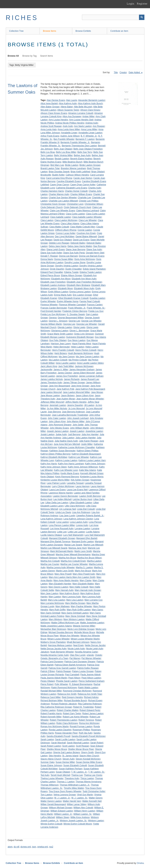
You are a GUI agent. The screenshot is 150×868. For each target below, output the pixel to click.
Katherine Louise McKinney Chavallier (77, 447)
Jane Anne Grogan (80, 386)
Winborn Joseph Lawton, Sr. (73, 821)
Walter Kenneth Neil (92, 801)
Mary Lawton (55, 597)
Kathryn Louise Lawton (66, 460)
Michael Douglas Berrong (61, 632)
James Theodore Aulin (51, 383)
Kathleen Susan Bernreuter (62, 451)
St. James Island (70, 756)
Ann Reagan (99, 126)
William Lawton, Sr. (83, 814)
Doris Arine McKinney (85, 259)
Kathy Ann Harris (49, 464)
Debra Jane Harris (57, 246)
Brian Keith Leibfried (80, 172)
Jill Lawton (89, 405)
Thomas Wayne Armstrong (88, 782)
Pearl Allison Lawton (91, 678)
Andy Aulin (68, 126)
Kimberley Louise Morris (92, 477)
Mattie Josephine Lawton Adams (56, 626)
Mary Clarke (85, 580)
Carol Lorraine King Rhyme (59, 178)
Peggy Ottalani (48, 681)
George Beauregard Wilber (71, 318)
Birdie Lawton (72, 165)
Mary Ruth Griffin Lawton (79, 610)
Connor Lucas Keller (66, 233)
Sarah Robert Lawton (51, 746)
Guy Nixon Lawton (77, 340)
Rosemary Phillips (81, 730)
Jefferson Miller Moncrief (52, 402)
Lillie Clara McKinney (75, 506)
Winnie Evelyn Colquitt (51, 824)
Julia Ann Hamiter (90, 434)
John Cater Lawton (57, 418)
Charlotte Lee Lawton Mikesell (63, 201)
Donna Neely (47, 259)
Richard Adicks (91, 697)
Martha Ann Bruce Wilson (89, 558)
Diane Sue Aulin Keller (51, 253)
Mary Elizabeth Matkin (83, 584)
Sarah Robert (97, 743)
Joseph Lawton (77, 431)
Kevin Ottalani (47, 477)
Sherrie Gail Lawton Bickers (67, 752)
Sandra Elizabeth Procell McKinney (88, 736)
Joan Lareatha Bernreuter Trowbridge (70, 415)
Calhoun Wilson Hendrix (77, 175)
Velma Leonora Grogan (65, 795)
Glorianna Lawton (60, 331)
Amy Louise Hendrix (58, 120)
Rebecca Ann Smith (67, 694)
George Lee (74, 321)
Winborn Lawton (96, 821)
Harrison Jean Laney (61, 344)
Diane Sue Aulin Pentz (74, 253)
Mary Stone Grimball (75, 616)
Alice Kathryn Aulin (68, 103)
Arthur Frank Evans (50, 136)
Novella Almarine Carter (86, 652)
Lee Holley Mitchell (62, 499)
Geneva (53, 318)
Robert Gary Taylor (72, 714)
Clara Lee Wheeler (88, 220)
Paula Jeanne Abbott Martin (54, 678)
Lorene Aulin (82, 525)
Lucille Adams (93, 532)
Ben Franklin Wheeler (64, 139)
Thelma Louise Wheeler (52, 778)
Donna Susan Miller (64, 259)
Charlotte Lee (84, 198)
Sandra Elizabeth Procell (58, 736)
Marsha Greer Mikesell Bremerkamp (73, 555)
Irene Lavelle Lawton (66, 363)
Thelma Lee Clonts (93, 775)
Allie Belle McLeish (83, 107)
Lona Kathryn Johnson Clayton (78, 519)
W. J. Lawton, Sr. (79, 798)
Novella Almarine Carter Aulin (55, 655)
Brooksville (46, 175)
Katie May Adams (87, 470)
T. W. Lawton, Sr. (96, 772)
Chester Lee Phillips (89, 201)
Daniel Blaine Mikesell (86, 237)
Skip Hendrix (55, 756)
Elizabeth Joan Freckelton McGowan (84, 282)
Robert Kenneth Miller (51, 717)
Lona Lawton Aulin (79, 522)
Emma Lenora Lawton (80, 292)
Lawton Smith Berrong (90, 496)
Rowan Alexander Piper (66, 733)
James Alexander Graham (82, 370)
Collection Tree (16, 31)
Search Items (47, 56)
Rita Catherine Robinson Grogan (56, 707)
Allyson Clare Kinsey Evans (54, 113)
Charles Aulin (95, 188)
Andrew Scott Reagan (51, 126)
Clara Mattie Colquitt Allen (83, 227)
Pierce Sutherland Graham (91, 681)
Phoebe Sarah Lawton (67, 681)
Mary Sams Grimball (50, 613)
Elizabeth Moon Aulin (84, 288)
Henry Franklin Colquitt (63, 350)
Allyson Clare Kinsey (90, 110)
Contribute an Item (119, 31)
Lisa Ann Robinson (81, 512)
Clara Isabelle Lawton (61, 217)
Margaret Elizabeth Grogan (62, 538)
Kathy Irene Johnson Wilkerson (83, 467)
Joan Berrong (54, 412)
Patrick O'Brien (48, 671)
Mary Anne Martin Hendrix (66, 580)
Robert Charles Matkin (68, 710)
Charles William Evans (81, 194)
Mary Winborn (56, 619)
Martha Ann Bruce (67, 558)
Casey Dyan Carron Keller (83, 185)
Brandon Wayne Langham (73, 168)
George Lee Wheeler (91, 321)
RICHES (22, 18)
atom (10, 847)
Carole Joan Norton (83, 178)
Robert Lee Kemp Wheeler (75, 717)
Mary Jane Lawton (49, 593)
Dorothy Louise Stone (75, 262)
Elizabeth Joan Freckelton (53, 282)
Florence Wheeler (49, 305)
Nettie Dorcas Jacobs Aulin (54, 649)
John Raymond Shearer (60, 425)
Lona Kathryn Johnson (51, 519)
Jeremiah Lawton (58, 405)
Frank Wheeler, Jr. (77, 308)
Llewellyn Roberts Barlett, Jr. (90, 516)
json (34, 847)
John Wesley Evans (59, 428)
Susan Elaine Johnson (51, 765)
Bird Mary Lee (57, 165)
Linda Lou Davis (63, 512)
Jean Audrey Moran (66, 399)
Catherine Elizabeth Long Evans (72, 188)
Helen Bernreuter (61, 347)
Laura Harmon (83, 486)
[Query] (113, 17)
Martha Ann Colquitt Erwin (73, 561)
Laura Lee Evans (57, 490)
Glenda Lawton (65, 327)
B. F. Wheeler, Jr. (89, 136)
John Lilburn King (57, 421)
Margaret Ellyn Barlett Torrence (56, 542)
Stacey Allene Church (51, 759)
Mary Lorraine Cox (93, 600)
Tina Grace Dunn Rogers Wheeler (65, 791)
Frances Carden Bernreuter (54, 308)
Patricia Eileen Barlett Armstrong (70, 665)
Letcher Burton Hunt (82, 499)
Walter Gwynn (96, 798)
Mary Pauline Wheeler (81, 606)
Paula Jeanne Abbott (90, 675)
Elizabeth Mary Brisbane (78, 285)
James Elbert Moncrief (84, 373)
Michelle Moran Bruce (84, 632)
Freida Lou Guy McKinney (53, 314)
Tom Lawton (46, 795)
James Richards (72, 379)
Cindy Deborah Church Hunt (77, 207)
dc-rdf (17, 847)
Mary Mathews (62, 606)
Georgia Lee (69, 324)
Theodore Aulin (72, 778)
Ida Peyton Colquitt (78, 360)
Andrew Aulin (92, 123)
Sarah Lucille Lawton (65, 739)
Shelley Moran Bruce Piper (81, 749)
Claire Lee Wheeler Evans (62, 211)
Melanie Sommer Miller (84, 626)
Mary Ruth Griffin (57, 610)
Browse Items (50, 31)
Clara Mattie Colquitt (59, 227)
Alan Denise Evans (56, 100)
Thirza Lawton (87, 778)
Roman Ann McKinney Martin (55, 726)
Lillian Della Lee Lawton (57, 503)
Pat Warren (75, 658)
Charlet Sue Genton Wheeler (63, 198)
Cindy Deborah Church (52, 207)
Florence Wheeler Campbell (72, 305)
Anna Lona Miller (89, 129)
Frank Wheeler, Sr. (96, 308)
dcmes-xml (26, 847)
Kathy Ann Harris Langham (71, 464)
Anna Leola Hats (49, 129)
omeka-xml (43, 847)
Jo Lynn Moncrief (76, 408)
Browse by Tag (30, 56)
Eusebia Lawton (97, 298)
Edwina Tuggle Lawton (91, 272)
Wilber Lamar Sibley (77, 804)
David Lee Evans (81, 240)
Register (142, 4)
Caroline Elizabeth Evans (69, 181)
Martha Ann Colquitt (50, 561)
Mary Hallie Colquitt (79, 587)
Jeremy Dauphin (75, 405)
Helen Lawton (78, 347)
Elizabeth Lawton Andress (53, 285)
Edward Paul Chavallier (52, 272)
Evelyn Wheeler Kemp (68, 301)
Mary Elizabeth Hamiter (60, 584)
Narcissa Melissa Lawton (60, 645)
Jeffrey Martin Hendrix (76, 402)
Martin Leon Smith (65, 571)
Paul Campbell (72, 675)
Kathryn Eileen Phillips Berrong (56, 454)
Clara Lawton (47, 220)
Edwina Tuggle (71, 272)
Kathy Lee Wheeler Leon (66, 470)
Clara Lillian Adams (70, 224)
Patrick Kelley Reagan (88, 668)
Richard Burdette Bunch (75, 701)
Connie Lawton (85, 230)
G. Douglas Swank (76, 314)
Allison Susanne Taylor (68, 110)
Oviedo (99, 655)
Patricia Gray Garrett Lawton (62, 668)
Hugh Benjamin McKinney (81, 353)
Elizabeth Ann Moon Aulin (84, 279)
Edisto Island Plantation (94, 269)
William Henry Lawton (85, 811)
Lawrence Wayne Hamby (61, 493)
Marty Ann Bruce (83, 571)
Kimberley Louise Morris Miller (55, 480)
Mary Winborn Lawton (74, 619)
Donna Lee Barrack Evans (92, 256)
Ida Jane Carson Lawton (88, 357)
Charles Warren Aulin (59, 194)
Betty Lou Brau (48, 152)
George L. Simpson (58, 321)
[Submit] (142, 17)
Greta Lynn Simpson (84, 334)
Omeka (140, 863)
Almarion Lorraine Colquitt (81, 113)
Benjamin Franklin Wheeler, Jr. (75, 142)
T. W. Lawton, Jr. (79, 772)
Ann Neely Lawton (83, 126)
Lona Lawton (63, 522)
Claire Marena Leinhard (87, 211)
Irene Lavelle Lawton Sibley (90, 363)
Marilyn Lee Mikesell (93, 545)
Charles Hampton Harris (52, 191)
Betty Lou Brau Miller (66, 152)
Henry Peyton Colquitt (86, 350)
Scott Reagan (83, 746)
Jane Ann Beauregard (59, 386)
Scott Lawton (69, 746)
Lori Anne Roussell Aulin (62, 529)
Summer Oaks (48, 762)
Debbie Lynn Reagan (59, 243)
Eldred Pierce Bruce (50, 275)
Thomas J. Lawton (66, 782)
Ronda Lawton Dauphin (60, 730)
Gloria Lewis (79, 327)
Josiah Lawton (48, 434)
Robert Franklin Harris (51, 714)
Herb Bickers (61, 353)
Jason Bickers (68, 396)
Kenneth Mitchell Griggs (92, 473)
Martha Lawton (94, 561)
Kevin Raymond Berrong (67, 477)
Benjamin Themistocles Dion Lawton (79, 146)
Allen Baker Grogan (50, 107)
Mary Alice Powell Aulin (84, 574)
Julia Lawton (68, 438)
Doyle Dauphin (57, 269)
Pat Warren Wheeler (91, 658)
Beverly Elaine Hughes (81, 159)
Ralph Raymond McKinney (64, 688)
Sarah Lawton (47, 739)
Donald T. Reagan (49, 256)
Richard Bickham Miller (52, 701)
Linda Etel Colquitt (86, 509)
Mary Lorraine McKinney (52, 603)
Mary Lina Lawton (57, 600)
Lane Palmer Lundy (56, 483)
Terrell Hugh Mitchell (60, 775)
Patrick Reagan (64, 671)
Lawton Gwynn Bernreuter (65, 496)
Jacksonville (46, 370)
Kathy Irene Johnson (95, 464)
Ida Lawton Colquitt (58, 360)
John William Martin (80, 428)
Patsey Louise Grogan (83, 671)
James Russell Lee (90, 379)
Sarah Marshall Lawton (78, 743)
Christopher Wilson (94, 204)
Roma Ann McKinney (89, 723)
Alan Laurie (72, 100)
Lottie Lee (62, 532)
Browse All (13, 56)
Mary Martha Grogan (75, 603)
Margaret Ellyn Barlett (87, 538)
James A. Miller (61, 370)
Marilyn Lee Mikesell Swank (54, 548)
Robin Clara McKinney (67, 723)
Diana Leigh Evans (56, 249)
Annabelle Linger (69, 133)
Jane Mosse (97, 392)
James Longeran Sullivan (91, 376)
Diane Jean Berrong (76, 249)
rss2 (51, 847)
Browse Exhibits (83, 31)
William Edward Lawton (62, 811)
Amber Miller (88, 116)
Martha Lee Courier (50, 564)
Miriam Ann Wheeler (69, 636)
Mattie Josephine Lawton (92, 623)
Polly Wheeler (61, 684)
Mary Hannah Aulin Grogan (88, 590)
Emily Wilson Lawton (58, 292)
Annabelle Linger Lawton (90, 133)
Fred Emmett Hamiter (51, 311)
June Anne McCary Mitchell (67, 444)
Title (116, 72)
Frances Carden (95, 305)
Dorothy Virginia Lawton (67, 266)
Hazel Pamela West (81, 344)
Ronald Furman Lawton (81, 726)
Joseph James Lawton (58, 431)
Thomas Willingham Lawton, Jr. (75, 785)
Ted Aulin (45, 775)
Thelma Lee (77, 775)
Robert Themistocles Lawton (64, 720)
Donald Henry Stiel (95, 253)
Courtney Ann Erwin (86, 233)
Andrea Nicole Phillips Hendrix (70, 123)
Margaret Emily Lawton (83, 542)
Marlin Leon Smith (83, 551)
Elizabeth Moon (65, 288)
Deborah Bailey (78, 243)
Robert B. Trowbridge (83, 707)
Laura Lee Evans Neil (77, 490)
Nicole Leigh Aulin (76, 649)
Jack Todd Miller (66, 366)
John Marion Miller (75, 421)
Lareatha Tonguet (75, 483)
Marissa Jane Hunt (77, 548)
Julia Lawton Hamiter (86, 438)
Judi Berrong (74, 434)
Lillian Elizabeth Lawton (81, 503)
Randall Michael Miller (51, 691)
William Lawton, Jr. (63, 814)
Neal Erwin (78, 645)
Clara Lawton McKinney (66, 220)
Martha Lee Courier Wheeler (74, 564)
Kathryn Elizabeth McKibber (54, 457)
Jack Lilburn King (49, 366)
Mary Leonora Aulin (72, 597)
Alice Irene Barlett (49, 103)
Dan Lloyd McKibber (65, 237)
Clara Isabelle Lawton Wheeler (87, 217)
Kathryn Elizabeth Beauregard (86, 454)
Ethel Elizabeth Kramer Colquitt (73, 298)
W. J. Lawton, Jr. (62, 798)
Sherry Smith (87, 752)
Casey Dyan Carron (59, 185)
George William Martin (51, 324)
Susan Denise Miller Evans (89, 762)
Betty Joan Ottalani (63, 149)
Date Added (134, 72)
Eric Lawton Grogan (82, 295)
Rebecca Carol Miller (51, 697)
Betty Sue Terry (85, 152)
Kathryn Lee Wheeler (79, 457)
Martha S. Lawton (84, 567)
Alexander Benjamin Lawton (91, 100)
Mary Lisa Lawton (75, 600)
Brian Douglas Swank (59, 172)
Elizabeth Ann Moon (61, 279)
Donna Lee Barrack (68, 256)
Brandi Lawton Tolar (50, 168)
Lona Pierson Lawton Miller (62, 525)
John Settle (78, 425)
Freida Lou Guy (96, 311)
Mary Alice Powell (63, 574)
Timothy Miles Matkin (74, 788)
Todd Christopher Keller (94, 791)
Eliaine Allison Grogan (72, 275)
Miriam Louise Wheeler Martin (85, 639)
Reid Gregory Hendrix (72, 697)
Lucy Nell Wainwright (73, 535)
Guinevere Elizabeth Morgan (80, 337)
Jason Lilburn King (85, 396)
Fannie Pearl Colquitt (90, 301)
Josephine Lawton (94, 431)
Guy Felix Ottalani (58, 340)
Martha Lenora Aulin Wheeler (61, 567)
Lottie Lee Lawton (76, 532)
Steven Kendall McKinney (88, 759)
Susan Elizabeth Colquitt (75, 765)
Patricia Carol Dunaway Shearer (80, 662)
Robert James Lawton (93, 714)
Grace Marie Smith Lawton (60, 334)
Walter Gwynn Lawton (51, 801)
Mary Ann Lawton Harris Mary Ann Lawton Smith (72, 577)
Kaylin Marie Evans (70, 473)
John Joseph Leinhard (78, 418)
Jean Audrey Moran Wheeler (90, 399)
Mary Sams (97, 610)
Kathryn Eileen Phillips (87, 451)
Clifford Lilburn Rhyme (66, 230)
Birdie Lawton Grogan (90, 165)
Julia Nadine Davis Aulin (66, 441)
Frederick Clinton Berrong (75, 311)
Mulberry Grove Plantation (53, 642)
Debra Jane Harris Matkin (80, 246)
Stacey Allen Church (89, 756)
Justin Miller (87, 444)
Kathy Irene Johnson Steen (54, 467)
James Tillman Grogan (74, 383)
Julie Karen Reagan (89, 441)
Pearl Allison (74, 678)
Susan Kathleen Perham (71, 769)
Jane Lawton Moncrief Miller (76, 392)
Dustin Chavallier (74, 269)
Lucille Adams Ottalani (51, 535)
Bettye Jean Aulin (82, 155)
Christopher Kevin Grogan (53, 204)
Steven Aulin (69, 759)
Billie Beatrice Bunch (72, 162)
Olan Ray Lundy (78, 655)
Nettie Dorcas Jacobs (95, 645)
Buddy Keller (58, 175)
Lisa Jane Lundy (67, 516)
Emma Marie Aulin (63, 295)
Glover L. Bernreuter (79, 331)
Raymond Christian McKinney (77, 691)
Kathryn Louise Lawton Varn (92, 460)
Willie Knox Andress (80, 817)
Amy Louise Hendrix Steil (81, 120)
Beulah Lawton (62, 159)
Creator (123, 72)
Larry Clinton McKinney (63, 486)
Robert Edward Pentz (90, 710)
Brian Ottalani (98, 172)
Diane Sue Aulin (94, 249)
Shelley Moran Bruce (57, 749)
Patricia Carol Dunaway (52, 662)
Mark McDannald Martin (62, 551)
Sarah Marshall (58, 743)
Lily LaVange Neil (68, 509)
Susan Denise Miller (65, 762)
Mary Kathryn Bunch (69, 593)
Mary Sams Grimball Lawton (75, 613)
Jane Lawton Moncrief (51, 392)
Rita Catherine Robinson (90, 704)
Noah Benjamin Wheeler (62, 652)
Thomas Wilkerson (50, 785)
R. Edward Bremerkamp (81, 684)
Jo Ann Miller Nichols (57, 408)
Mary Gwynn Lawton (58, 587)
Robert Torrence (86, 720)
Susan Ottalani (63, 772)
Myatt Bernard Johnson (78, 642)
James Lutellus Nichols (52, 379)
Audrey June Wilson (70, 136)
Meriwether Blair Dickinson (53, 629)
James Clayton (65, 373)
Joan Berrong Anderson (73, 412)
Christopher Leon (75, 204)
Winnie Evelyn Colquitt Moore (78, 824)
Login (131, 4)
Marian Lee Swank (73, 545)
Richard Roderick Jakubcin (64, 704)
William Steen (63, 817)
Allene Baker (67, 107)
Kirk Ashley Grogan (80, 480)
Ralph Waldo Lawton (88, 688)
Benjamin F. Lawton (85, 139)
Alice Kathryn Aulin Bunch (90, 103)
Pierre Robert (47, 684)
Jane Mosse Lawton (50, 396)
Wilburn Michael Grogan (61, 808)
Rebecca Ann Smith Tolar (90, 694)
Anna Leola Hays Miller (69, 129)
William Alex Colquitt (83, 808)
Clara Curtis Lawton (75, 214)
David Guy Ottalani (63, 240)
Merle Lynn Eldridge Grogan (81, 629)
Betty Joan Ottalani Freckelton (88, 149)
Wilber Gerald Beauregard (53, 804)
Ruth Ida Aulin (86, 733)
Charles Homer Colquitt (76, 191)
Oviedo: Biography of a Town (54, 658)
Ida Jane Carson (67, 357)
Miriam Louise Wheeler (59, 639)
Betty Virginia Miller (63, 155)
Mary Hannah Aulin (64, 590)
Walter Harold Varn (72, 801)
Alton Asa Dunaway (72, 116)
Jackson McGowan (84, 366)
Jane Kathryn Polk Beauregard (90, 389)
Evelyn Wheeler (48, 301)
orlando (90, 655)
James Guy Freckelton (67, 376)
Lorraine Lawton (82, 529)
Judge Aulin (61, 434)
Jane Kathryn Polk (65, 389)
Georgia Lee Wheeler (87, 324)
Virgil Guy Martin (85, 795)
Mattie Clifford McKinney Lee (65, 623)
